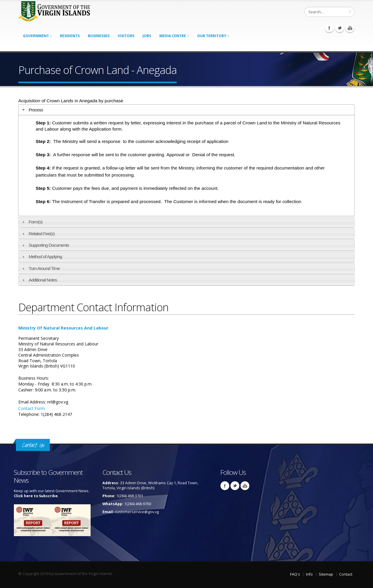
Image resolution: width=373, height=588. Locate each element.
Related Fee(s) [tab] (38, 234)
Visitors (126, 36)
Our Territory (212, 36)
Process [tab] (32, 110)
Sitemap (326, 574)
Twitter (340, 28)
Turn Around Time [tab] (40, 268)
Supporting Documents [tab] (45, 245)
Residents (70, 36)
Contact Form (32, 408)
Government (36, 36)
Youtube (350, 28)
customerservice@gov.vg (137, 512)
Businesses (99, 36)
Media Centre (173, 36)
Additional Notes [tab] (39, 280)
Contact (346, 574)
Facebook (329, 28)
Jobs (147, 36)
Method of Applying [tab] (41, 257)
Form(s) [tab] (32, 222)
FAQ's (295, 574)
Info (309, 574)
